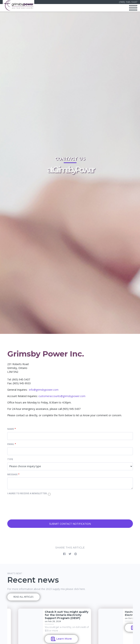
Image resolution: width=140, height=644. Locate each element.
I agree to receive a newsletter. (28, 493)
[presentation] (35, 510)
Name (12, 429)
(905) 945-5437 (128, 2)
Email (12, 444)
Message (13, 474)
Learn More (61, 639)
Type (10, 459)
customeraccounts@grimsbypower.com (62, 396)
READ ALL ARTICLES (23, 597)
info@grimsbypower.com (44, 390)
